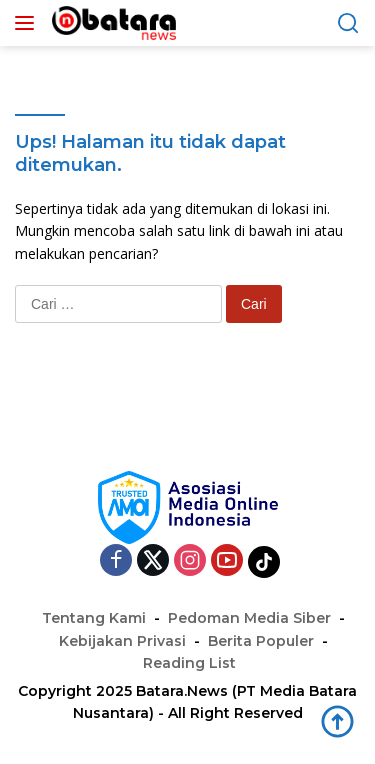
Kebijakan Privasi (122, 641)
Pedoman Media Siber (249, 618)
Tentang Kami (94, 618)
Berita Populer (261, 641)
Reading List (189, 663)
